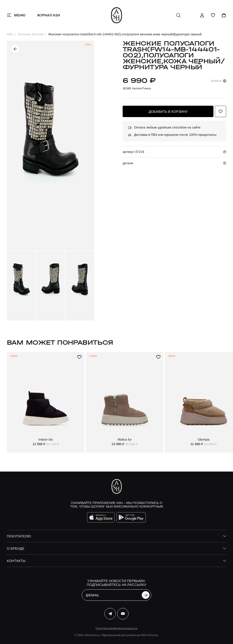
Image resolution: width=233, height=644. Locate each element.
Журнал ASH (49, 15)
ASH (10, 34)
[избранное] (213, 15)
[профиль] (202, 15)
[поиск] (178, 15)
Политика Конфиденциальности (116, 628)
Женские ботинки (31, 34)
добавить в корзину (168, 112)
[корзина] (224, 15)
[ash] (117, 15)
